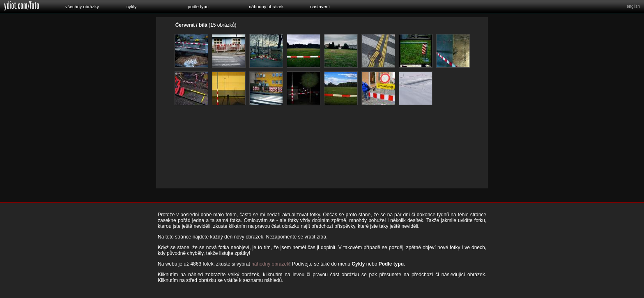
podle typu (198, 7)
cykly (131, 7)
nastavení (320, 7)
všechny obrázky (82, 7)
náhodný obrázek (266, 7)
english (633, 6)
